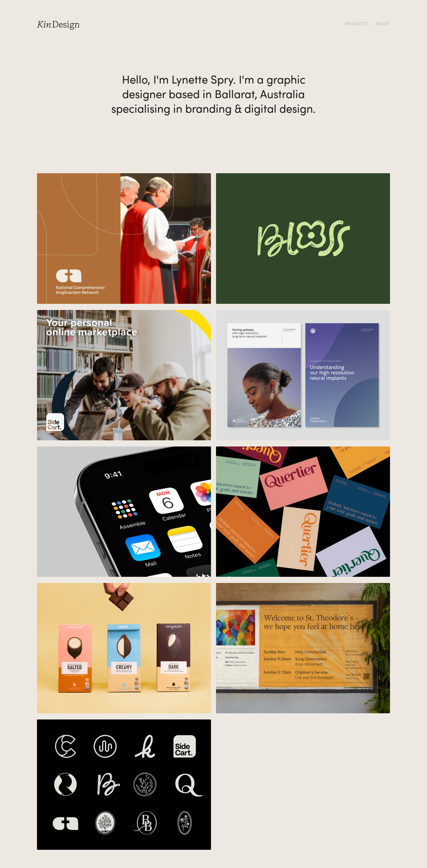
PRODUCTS (357, 23)
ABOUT (383, 23)
